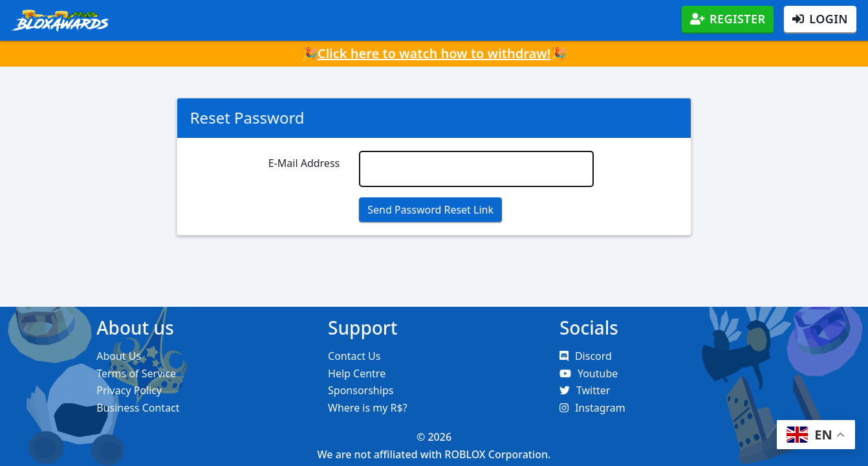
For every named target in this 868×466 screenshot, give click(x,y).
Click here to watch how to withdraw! (434, 53)
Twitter (585, 390)
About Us (119, 356)
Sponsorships (361, 390)
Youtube (589, 373)
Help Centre (357, 373)
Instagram (592, 408)
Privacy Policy (129, 390)
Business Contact (138, 408)
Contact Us (354, 356)
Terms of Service (136, 373)
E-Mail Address (304, 163)
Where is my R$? (368, 408)
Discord (586, 356)
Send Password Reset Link (430, 210)
